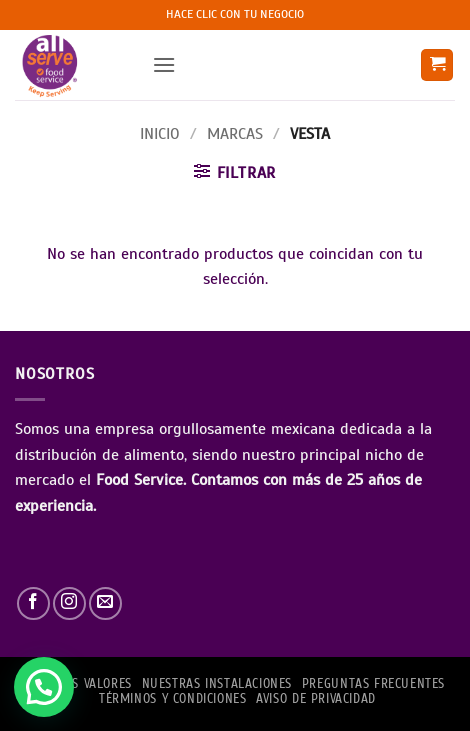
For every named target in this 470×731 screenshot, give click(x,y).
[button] (164, 64)
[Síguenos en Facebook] (33, 603)
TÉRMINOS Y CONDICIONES (172, 699)
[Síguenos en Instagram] (69, 603)
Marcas (235, 134)
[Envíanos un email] (105, 603)
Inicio (160, 134)
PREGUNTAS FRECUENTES (373, 684)
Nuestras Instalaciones (217, 684)
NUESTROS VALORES (76, 684)
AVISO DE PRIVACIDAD (316, 699)
